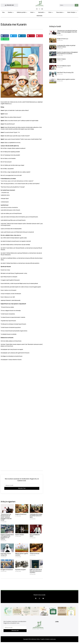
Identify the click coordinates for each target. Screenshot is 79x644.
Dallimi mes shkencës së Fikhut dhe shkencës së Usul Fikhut (36, 571)
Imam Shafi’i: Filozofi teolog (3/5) (6, 554)
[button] (5, 36)
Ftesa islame (60, 13)
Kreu (3, 12)
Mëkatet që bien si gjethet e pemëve (66, 79)
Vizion (51, 13)
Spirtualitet (42, 13)
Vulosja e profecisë (35, 554)
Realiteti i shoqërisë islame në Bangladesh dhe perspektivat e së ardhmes (7, 537)
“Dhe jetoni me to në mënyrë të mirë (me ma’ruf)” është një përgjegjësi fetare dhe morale (6, 517)
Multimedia (39, 16)
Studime (11, 13)
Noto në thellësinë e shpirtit (64, 66)
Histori (33, 13)
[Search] (77, 5)
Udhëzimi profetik (22, 13)
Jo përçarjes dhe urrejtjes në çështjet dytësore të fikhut (36, 516)
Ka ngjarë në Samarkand (7, 570)
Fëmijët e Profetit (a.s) (21, 514)
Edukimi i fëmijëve (20, 535)
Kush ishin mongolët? (21, 570)
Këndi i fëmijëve (72, 13)
